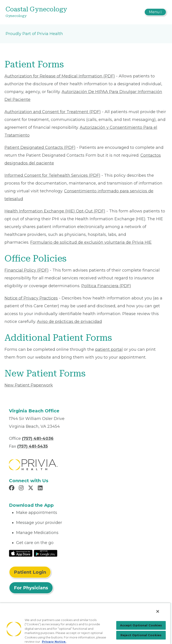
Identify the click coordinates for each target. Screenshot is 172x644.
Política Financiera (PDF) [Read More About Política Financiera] (106, 286)
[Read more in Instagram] (22, 488)
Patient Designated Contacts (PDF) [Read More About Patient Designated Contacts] (40, 147)
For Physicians (31, 588)
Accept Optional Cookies (141, 625)
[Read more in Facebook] (12, 488)
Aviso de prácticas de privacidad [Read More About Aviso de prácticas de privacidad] (69, 322)
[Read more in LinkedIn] (41, 488)
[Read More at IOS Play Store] (21, 553)
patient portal (109, 349)
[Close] (158, 611)
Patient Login (30, 572)
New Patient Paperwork (29, 385)
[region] (85, 623)
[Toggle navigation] (155, 12)
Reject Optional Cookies (141, 635)
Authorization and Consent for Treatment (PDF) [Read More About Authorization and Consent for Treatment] (53, 112)
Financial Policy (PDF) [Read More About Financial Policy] (27, 270)
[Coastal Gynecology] (59, 12)
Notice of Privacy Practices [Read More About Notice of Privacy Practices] (31, 298)
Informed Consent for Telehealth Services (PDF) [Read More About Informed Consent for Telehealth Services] (52, 175)
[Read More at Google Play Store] (46, 553)
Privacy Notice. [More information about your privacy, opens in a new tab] (54, 642)
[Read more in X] (31, 488)
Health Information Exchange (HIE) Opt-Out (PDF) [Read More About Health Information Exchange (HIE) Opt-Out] (55, 211)
